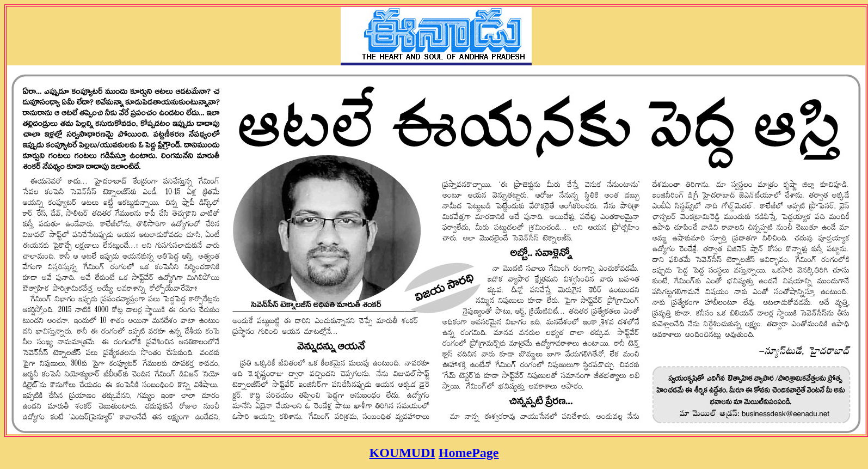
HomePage (469, 453)
